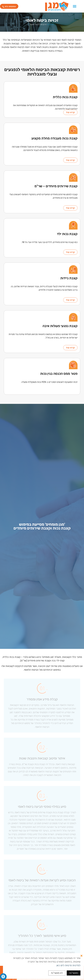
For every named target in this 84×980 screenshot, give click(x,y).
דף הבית (50, 24)
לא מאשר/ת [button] (57, 973)
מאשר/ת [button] (74, 973)
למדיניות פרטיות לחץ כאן (68, 965)
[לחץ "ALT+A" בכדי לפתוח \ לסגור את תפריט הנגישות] (3, 977)
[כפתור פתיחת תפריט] (75, 6)
